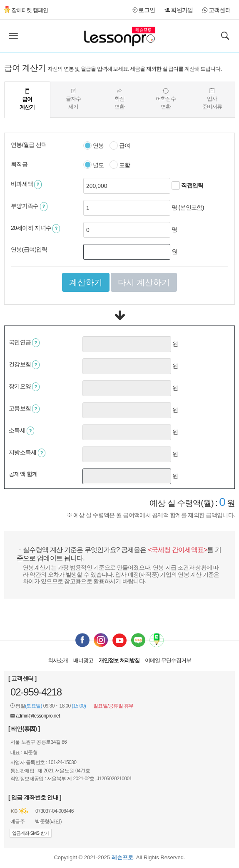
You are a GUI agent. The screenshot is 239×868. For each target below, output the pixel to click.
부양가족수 (29, 206)
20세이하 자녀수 (35, 228)
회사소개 (58, 660)
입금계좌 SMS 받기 (31, 833)
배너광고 (83, 660)
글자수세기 (73, 99)
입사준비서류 (212, 99)
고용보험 (24, 409)
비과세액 (26, 184)
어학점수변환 (166, 99)
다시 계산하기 (144, 282)
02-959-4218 (36, 692)
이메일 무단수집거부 (168, 660)
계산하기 (86, 282)
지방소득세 (27, 453)
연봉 (94, 146)
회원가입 (179, 10)
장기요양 (24, 387)
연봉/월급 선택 (29, 145)
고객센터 (217, 10)
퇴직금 (19, 164)
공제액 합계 (23, 474)
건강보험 (24, 365)
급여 (120, 146)
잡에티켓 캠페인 (26, 10)
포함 (120, 165)
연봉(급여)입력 (29, 249)
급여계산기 (27, 99)
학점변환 (120, 99)
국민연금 (24, 343)
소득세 (21, 431)
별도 (94, 165)
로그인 (144, 10)
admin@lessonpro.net (38, 716)
